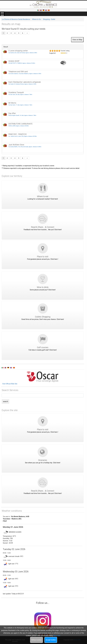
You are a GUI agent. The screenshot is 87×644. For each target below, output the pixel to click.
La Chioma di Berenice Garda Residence (16, 19)
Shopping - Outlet (49, 19)
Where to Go (37, 19)
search (5, 401)
